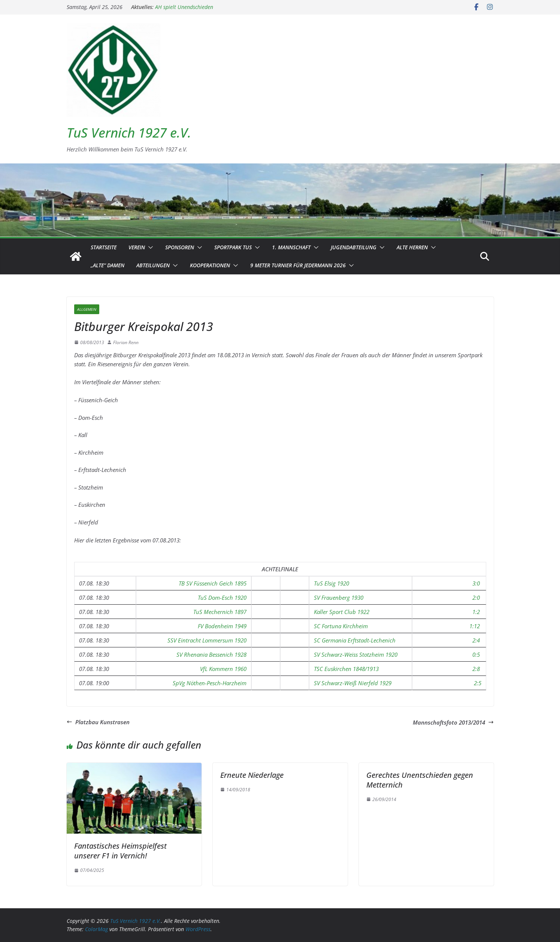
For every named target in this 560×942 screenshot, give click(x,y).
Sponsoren (180, 247)
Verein (137, 247)
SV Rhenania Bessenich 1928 (211, 654)
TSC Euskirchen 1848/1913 (346, 669)
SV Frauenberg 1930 (339, 598)
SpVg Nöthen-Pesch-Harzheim (210, 683)
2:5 (478, 683)
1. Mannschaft (291, 247)
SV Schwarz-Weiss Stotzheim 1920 (356, 654)
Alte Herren (412, 247)
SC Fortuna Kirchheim (341, 626)
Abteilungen (153, 265)
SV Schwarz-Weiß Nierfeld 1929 (353, 683)
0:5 (476, 654)
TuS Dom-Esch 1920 (222, 598)
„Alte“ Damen (108, 265)
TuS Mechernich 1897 (220, 612)
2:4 (476, 640)
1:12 (475, 626)
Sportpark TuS (233, 247)
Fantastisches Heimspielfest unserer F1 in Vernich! (120, 851)
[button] (149, 247)
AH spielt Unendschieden (184, 7)
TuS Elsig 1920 (332, 583)
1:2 (476, 612)
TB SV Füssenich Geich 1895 (213, 583)
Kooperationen (210, 265)
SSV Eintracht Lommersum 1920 (207, 640)
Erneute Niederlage (252, 775)
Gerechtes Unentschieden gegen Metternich (420, 780)
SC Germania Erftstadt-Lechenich (355, 640)
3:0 (476, 583)
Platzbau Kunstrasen (98, 722)
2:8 (476, 669)
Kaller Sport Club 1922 (342, 612)
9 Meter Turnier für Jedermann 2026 (298, 265)
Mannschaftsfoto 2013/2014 (453, 722)
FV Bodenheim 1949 (222, 626)
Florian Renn (126, 342)
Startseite (104, 247)
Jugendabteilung (354, 247)
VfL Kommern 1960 (223, 669)
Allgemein (87, 309)
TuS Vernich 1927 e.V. (129, 133)
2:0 (476, 598)
